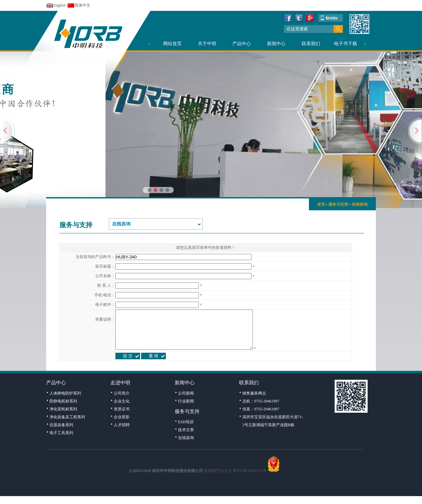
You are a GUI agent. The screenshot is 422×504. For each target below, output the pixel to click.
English (60, 5)
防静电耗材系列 (63, 409)
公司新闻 (186, 401)
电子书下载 (346, 44)
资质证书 (122, 417)
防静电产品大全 (218, 479)
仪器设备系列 (61, 433)
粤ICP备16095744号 (250, 479)
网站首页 (172, 44)
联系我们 (311, 44)
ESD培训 (186, 430)
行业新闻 (186, 409)
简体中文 (82, 5)
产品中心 (242, 44)
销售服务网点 (254, 401)
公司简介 (122, 401)
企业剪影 (122, 425)
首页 (321, 204)
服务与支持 (338, 204)
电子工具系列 (61, 441)
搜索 (338, 29)
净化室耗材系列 (63, 417)
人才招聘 (122, 433)
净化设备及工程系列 (67, 425)
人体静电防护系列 (65, 401)
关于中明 (207, 44)
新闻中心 (276, 44)
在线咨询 (360, 204)
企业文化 (122, 409)
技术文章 (186, 438)
